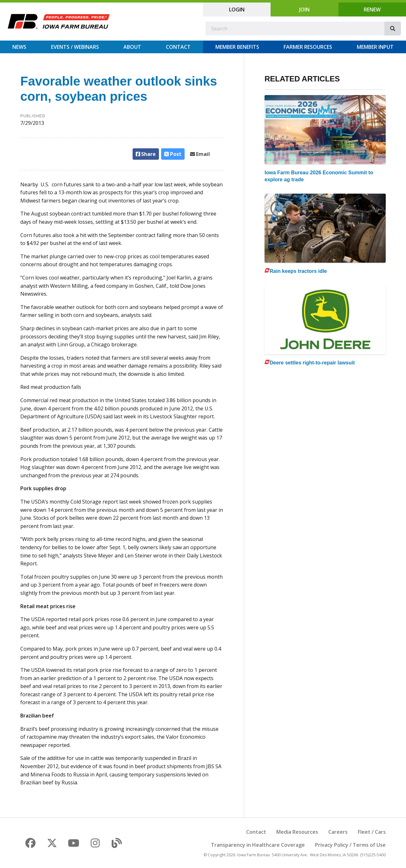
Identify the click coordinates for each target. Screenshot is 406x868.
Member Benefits (237, 47)
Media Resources (297, 832)
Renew (372, 10)
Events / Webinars (75, 47)
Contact (178, 47)
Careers (338, 832)
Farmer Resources (308, 47)
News (19, 47)
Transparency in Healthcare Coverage (258, 845)
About (132, 47)
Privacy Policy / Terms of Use (350, 845)
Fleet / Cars (372, 832)
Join (304, 10)
